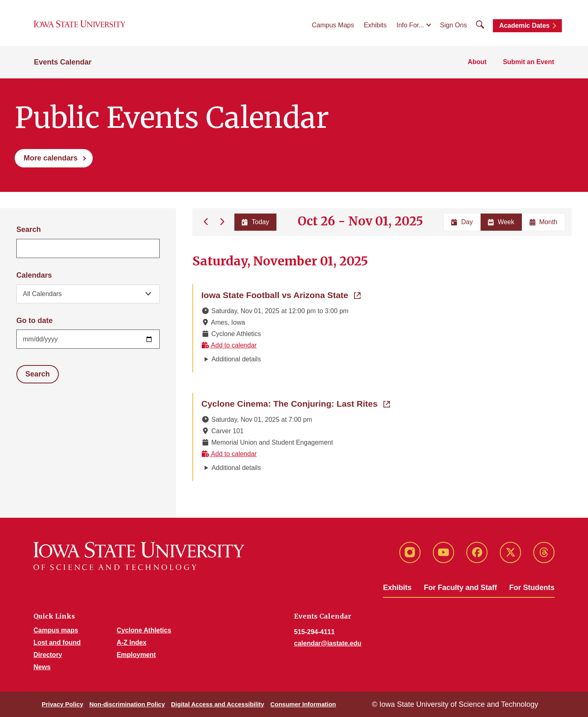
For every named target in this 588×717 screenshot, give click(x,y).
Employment (136, 655)
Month (543, 222)
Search (29, 229)
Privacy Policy (62, 704)
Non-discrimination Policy (127, 704)
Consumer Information (303, 704)
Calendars (34, 275)
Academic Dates (524, 26)
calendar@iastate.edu (328, 643)
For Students (532, 588)
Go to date (35, 321)
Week (501, 222)
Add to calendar (229, 345)
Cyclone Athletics (144, 630)
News (42, 667)
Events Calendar (63, 62)
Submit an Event (529, 62)
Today (255, 222)
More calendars (51, 158)
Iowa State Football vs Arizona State (281, 294)
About (477, 62)
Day (462, 222)
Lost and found (57, 642)
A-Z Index (132, 642)
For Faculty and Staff (460, 588)
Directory (48, 655)
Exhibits (375, 25)
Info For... (410, 25)
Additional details (236, 359)
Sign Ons (454, 25)
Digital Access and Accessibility (218, 704)
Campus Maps (333, 25)
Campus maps (56, 630)
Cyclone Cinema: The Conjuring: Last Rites (296, 403)
